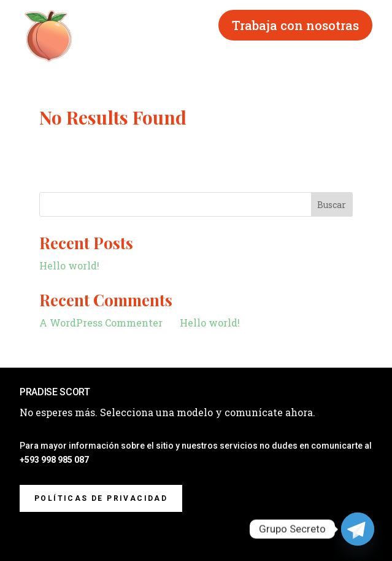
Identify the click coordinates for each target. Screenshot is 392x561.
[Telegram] (358, 529)
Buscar (332, 205)
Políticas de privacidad (101, 498)
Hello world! (69, 265)
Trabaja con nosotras (295, 25)
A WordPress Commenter (101, 323)
